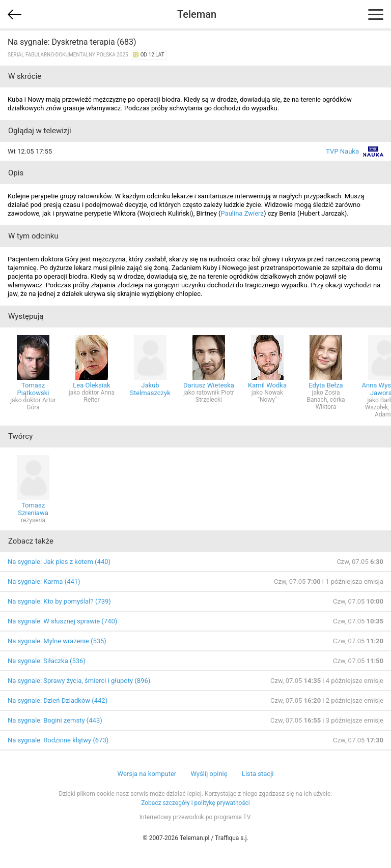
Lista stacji (258, 774)
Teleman (197, 14)
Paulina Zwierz (242, 213)
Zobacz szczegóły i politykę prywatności (195, 803)
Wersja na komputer (147, 774)
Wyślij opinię (209, 774)
